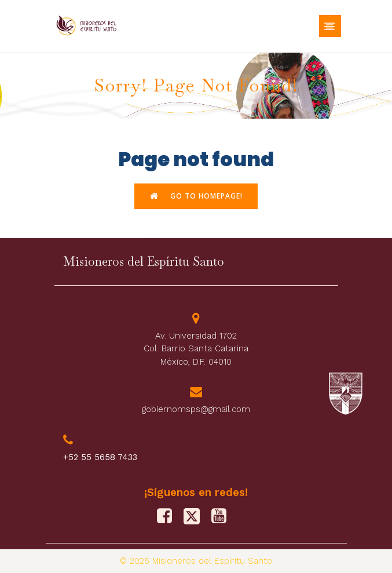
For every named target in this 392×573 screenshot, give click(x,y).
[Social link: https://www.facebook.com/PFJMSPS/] (169, 516)
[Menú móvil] (330, 26)
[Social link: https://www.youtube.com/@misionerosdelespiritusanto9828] (223, 516)
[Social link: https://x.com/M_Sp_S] (196, 516)
